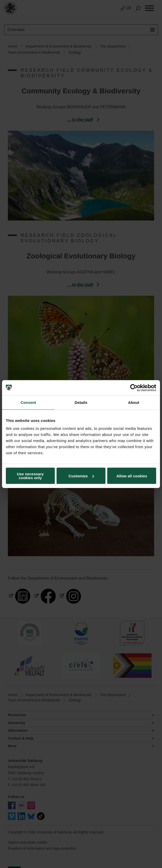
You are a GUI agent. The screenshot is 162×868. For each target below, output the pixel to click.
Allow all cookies (132, 476)
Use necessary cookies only (30, 476)
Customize (81, 476)
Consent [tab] (28, 402)
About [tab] (134, 402)
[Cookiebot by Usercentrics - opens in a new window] (134, 388)
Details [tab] (81, 402)
